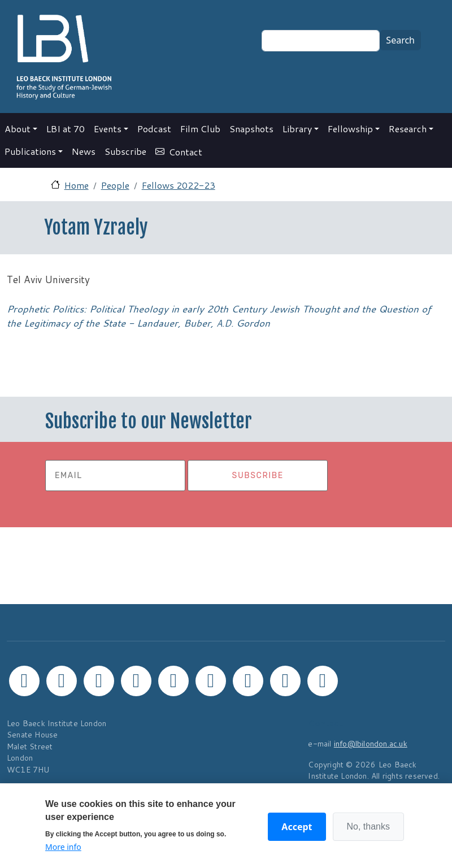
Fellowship (350, 129)
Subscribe (125, 151)
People (115, 185)
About (18, 129)
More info (63, 847)
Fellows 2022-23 (179, 185)
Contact (186, 152)
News (84, 151)
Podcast (154, 129)
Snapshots (251, 129)
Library (297, 129)
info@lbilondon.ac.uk (371, 743)
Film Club (200, 129)
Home (77, 185)
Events (108, 129)
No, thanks (368, 826)
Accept (297, 827)
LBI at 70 (66, 129)
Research (408, 129)
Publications (30, 151)
